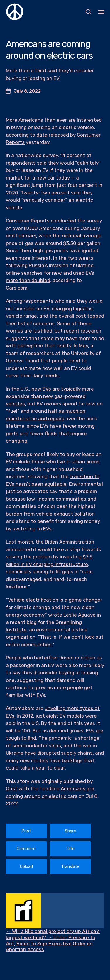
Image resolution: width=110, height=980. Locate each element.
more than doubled (28, 280)
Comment (26, 849)
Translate (70, 867)
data (42, 135)
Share (70, 831)
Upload (26, 867)
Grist (12, 788)
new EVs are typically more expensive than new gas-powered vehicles (50, 396)
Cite (71, 849)
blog (32, 622)
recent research (83, 331)
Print (26, 831)
